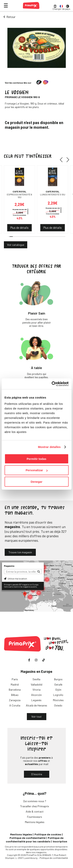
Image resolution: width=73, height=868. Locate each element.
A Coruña (15, 705)
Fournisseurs (35, 817)
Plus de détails (19, 228)
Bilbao (15, 695)
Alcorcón (36, 695)
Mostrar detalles (49, 447)
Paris (15, 679)
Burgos (58, 679)
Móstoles (58, 700)
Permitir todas (36, 459)
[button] (63, 160)
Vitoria (36, 690)
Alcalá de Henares (36, 705)
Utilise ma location (15, 578)
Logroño (58, 695)
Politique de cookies (48, 834)
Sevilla (36, 679)
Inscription (60, 841)
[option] (55, 5)
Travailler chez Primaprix (35, 806)
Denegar (36, 482)
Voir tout (36, 716)
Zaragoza (15, 700)
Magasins (9, 566)
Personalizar (37, 470)
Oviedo (58, 705)
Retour (11, 17)
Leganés (36, 700)
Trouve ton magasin (20, 552)
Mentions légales (35, 822)
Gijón (58, 690)
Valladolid (36, 684)
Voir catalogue (16, 245)
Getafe (58, 684)
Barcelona (15, 690)
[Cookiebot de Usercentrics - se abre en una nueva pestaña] (52, 384)
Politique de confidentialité (27, 838)
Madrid (15, 684)
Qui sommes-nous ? (35, 801)
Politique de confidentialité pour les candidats (35, 840)
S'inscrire (37, 774)
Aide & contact (35, 811)
